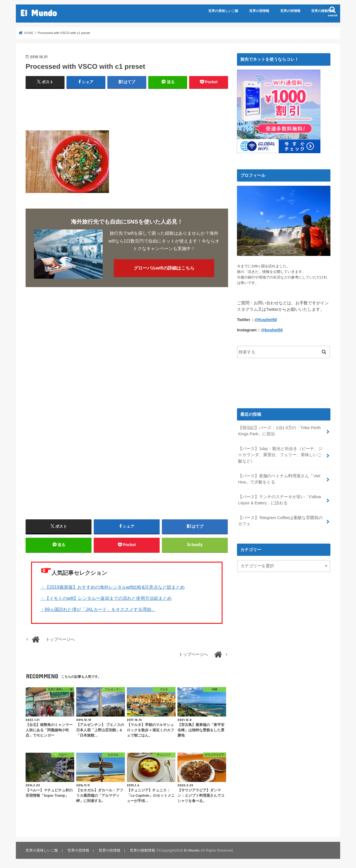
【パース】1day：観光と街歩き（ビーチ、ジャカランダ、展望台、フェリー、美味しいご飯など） (280, 454)
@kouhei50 (272, 330)
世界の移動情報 (323, 11)
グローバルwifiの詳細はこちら (164, 268)
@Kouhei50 (266, 319)
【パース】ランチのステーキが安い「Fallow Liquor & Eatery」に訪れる (280, 500)
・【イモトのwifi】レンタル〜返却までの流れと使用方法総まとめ (106, 598)
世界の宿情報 (259, 11)
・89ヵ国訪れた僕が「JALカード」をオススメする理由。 (98, 609)
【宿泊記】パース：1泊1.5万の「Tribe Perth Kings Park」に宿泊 (279, 431)
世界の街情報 (290, 11)
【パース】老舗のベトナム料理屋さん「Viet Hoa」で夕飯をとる (279, 479)
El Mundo (39, 13)
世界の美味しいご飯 (223, 11)
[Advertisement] (127, 107)
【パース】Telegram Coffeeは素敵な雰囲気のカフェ (280, 520)
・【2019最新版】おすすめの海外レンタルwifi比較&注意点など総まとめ (113, 587)
